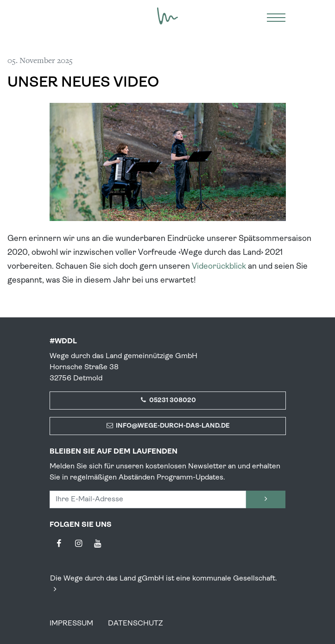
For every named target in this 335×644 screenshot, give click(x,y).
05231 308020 (168, 401)
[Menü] (276, 16)
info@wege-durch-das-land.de (167, 426)
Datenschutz (136, 624)
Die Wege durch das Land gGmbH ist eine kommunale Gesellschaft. (164, 584)
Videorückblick (219, 267)
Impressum (71, 624)
